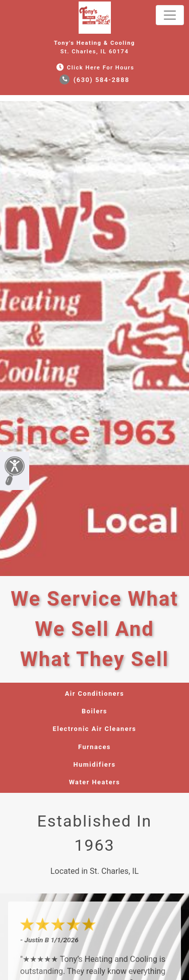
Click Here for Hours (94, 68)
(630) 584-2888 (94, 80)
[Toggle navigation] (170, 15)
